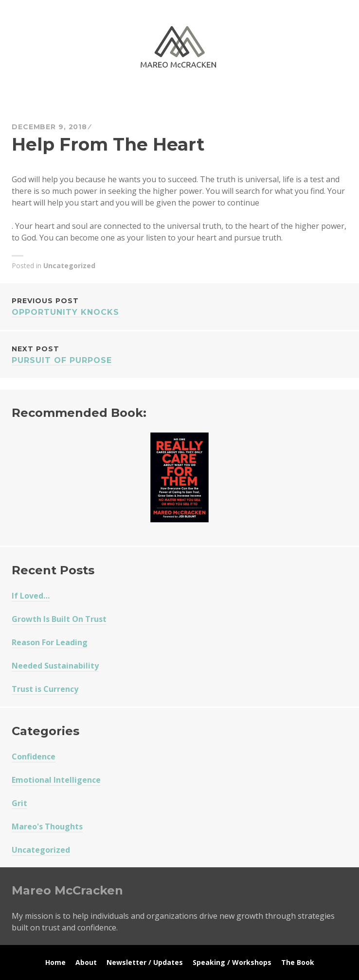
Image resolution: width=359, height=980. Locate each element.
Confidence (34, 756)
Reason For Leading (50, 642)
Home (55, 962)
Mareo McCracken (80, 97)
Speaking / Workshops (232, 962)
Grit (19, 803)
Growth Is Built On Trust (59, 619)
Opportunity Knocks (179, 306)
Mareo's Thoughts (47, 826)
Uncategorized (69, 266)
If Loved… (31, 596)
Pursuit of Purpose (179, 354)
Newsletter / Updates (145, 962)
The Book (298, 962)
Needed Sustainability (55, 666)
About (86, 962)
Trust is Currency (45, 689)
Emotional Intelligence (56, 780)
